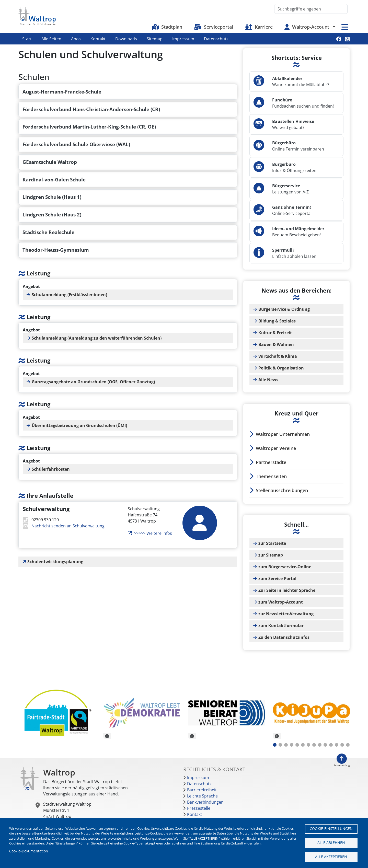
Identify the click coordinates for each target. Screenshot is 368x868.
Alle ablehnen (331, 843)
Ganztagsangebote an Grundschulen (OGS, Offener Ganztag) (93, 382)
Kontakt (98, 39)
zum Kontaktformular (281, 626)
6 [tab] (303, 745)
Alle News (268, 380)
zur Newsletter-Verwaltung (286, 614)
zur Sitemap (271, 555)
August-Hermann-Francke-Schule (62, 92)
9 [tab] (320, 745)
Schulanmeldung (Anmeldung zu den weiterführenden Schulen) (97, 338)
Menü (345, 27)
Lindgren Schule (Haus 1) (52, 197)
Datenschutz (216, 39)
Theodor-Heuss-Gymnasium (56, 250)
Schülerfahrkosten (51, 469)
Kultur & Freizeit (275, 333)
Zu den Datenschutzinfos (284, 637)
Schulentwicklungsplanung (55, 562)
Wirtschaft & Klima (278, 356)
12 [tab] (337, 745)
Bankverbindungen (205, 802)
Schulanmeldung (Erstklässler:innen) (69, 295)
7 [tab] (308, 745)
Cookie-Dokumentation (29, 851)
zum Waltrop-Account (281, 602)
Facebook (339, 39)
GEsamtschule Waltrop (50, 162)
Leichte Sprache (202, 796)
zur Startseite (272, 543)
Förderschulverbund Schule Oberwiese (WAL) (76, 144)
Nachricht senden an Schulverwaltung (67, 526)
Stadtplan (172, 27)
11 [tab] (331, 745)
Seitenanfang (342, 765)
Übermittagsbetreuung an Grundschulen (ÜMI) (79, 425)
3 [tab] (286, 745)
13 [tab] (342, 745)
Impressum (183, 39)
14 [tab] (348, 745)
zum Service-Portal (277, 578)
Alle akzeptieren (331, 857)
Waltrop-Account (311, 27)
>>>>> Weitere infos (153, 533)
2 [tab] (280, 745)
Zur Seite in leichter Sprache (287, 590)
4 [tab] (292, 745)
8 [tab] (314, 745)
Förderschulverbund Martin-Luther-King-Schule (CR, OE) (89, 127)
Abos (76, 39)
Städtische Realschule (48, 232)
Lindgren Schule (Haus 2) (52, 215)
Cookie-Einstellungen (331, 829)
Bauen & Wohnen (276, 344)
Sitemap (155, 39)
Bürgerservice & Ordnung (284, 309)
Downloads (126, 39)
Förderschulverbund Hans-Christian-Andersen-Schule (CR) (91, 109)
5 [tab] (297, 745)
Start (27, 39)
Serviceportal (218, 27)
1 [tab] (275, 745)
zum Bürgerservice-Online (285, 567)
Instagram (347, 39)
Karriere (264, 27)
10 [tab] (325, 745)
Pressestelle (199, 808)
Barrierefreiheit (202, 790)
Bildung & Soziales (277, 321)
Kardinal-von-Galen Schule (54, 180)
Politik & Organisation (281, 368)
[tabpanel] (57, 714)
